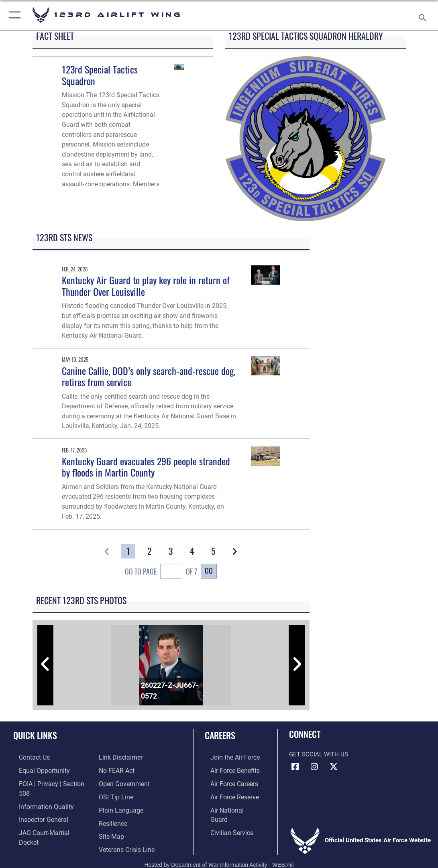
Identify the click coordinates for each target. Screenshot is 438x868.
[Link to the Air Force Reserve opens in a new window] (228, 794)
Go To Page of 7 (161, 572)
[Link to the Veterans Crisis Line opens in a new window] (126, 831)
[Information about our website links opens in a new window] (34, 831)
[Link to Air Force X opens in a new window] (334, 767)
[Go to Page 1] (128, 551)
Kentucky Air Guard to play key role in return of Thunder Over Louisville (146, 286)
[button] (13, 15)
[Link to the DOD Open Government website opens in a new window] (123, 769)
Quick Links (35, 735)
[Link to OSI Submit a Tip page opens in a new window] (115, 782)
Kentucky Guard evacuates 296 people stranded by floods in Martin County (146, 467)
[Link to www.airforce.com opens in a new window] (229, 757)
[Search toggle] (424, 15)
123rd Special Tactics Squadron (100, 75)
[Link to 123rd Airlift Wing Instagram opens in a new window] (314, 767)
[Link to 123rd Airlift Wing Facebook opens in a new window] (295, 767)
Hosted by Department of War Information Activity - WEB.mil (219, 850)
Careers (220, 735)
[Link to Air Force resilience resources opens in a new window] (113, 807)
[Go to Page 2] (150, 551)
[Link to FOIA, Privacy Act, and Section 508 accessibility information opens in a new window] (50, 782)
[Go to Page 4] (192, 551)
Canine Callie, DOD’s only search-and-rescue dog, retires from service (149, 376)
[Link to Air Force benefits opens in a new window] (229, 769)
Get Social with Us (319, 754)
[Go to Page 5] (213, 551)
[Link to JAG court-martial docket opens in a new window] (48, 819)
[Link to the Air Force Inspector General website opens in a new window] (37, 807)
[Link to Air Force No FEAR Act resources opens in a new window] (116, 757)
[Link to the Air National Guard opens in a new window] (229, 807)
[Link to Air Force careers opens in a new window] (228, 782)
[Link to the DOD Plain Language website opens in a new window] (119, 794)
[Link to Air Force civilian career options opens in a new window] (225, 819)
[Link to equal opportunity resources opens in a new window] (37, 769)
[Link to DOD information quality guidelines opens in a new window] (39, 794)
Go (209, 570)
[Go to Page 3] (171, 551)
